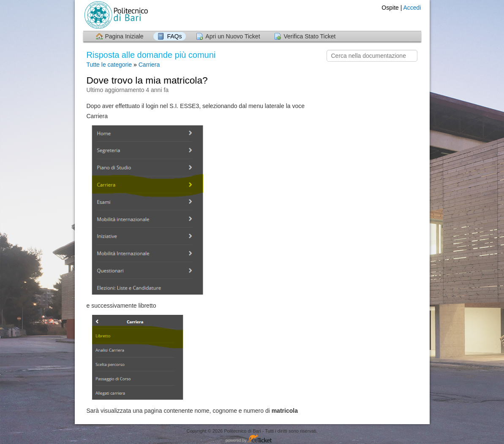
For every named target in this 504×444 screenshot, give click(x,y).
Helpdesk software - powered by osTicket (252, 439)
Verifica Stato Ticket (309, 36)
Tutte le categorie (109, 65)
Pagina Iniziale (124, 36)
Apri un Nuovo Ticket (233, 36)
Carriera (149, 65)
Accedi (412, 8)
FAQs (174, 36)
